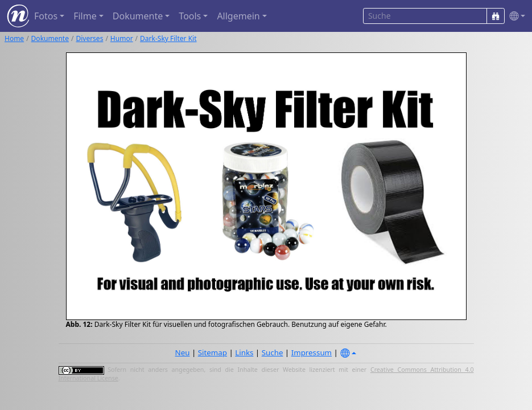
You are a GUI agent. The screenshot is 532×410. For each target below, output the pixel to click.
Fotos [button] (46, 16)
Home (14, 38)
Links (244, 352)
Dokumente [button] (138, 16)
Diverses (89, 38)
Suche (273, 352)
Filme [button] (85, 16)
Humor (122, 38)
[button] (515, 16)
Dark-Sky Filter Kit (168, 38)
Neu (183, 352)
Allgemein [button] (238, 16)
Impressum (312, 352)
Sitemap (213, 352)
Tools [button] (190, 16)
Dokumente (50, 38)
